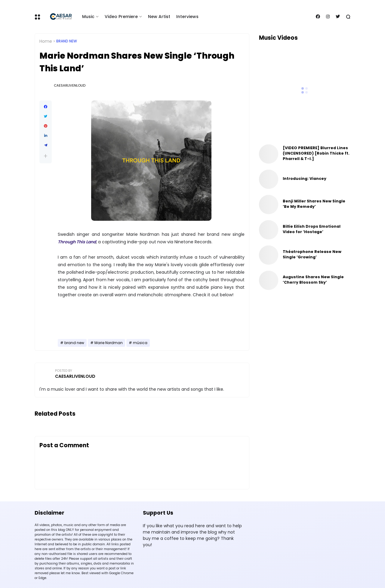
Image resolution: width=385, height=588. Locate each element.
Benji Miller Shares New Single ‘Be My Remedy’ (314, 204)
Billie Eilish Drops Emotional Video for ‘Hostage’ (312, 229)
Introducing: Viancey (305, 179)
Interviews (187, 17)
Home (46, 41)
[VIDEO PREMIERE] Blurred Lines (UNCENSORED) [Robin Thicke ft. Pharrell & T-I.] (316, 153)
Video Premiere (121, 17)
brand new (67, 41)
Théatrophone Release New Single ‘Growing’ (312, 254)
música (140, 343)
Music (88, 17)
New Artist (159, 17)
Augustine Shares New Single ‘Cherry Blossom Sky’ (313, 280)
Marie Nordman (109, 343)
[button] (46, 156)
